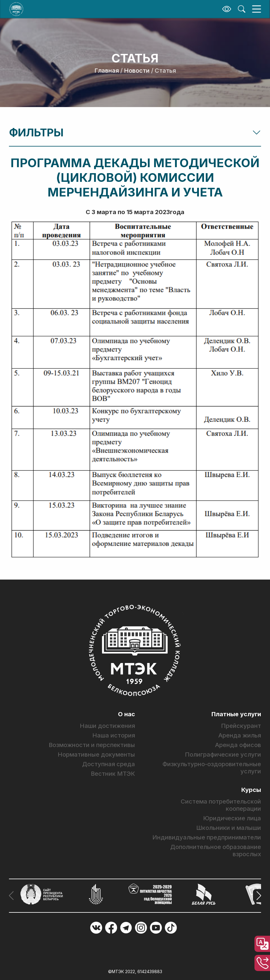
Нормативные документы (96, 755)
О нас (126, 714)
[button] (257, 896)
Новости (137, 71)
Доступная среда (109, 764)
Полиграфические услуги (223, 755)
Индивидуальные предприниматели (207, 837)
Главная (107, 71)
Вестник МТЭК (113, 774)
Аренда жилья (240, 735)
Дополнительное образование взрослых (216, 851)
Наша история (114, 735)
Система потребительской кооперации (221, 805)
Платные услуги (236, 714)
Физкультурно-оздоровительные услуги (212, 768)
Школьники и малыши (229, 828)
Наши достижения (107, 726)
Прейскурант (241, 726)
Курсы (251, 790)
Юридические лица (232, 818)
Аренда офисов (238, 745)
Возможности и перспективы (92, 745)
